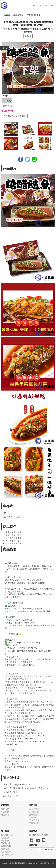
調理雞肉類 (34, 823)
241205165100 (33, 15)
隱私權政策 (6, 843)
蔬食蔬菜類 (34, 820)
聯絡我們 (5, 812)
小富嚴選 (6, 15)
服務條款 (5, 841)
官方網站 (5, 815)
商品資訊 (28, 36)
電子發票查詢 (7, 855)
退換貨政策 (6, 846)
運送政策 (5, 849)
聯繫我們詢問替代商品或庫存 (15, 116)
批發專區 (33, 815)
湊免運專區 (34, 809)
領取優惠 (49, 849)
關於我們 (5, 809)
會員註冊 (5, 835)
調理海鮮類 (18, 15)
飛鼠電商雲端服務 (46, 863)
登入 (13, 835)
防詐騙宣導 (6, 852)
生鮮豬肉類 (34, 817)
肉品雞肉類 (34, 812)
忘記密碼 (5, 838)
